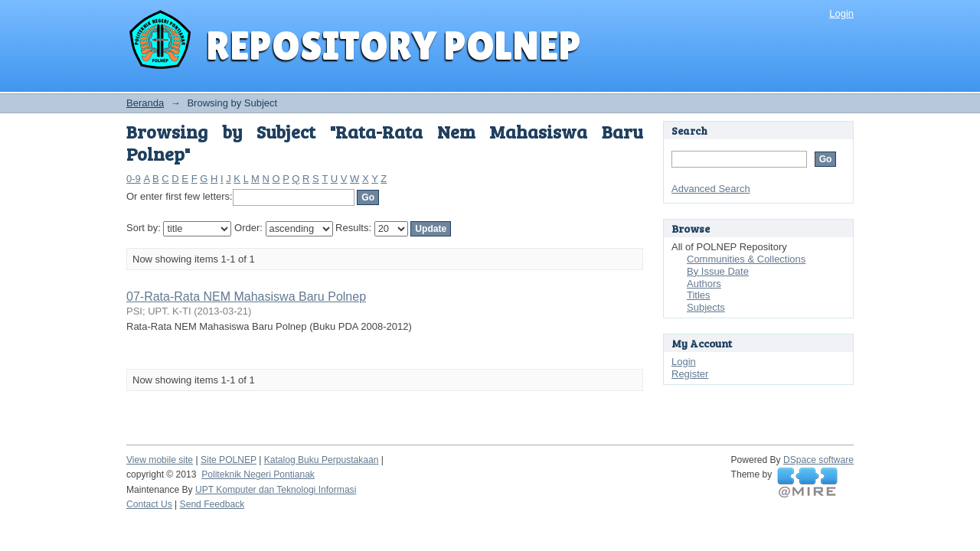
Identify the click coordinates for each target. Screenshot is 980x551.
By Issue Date (718, 271)
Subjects (706, 307)
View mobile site (160, 460)
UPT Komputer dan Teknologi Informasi (276, 490)
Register (690, 374)
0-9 (134, 179)
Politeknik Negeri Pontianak (258, 474)
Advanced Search (711, 189)
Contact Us (149, 504)
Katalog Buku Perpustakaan (322, 460)
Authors (704, 284)
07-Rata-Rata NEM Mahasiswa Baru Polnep (246, 297)
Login (841, 13)
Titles (699, 295)
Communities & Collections (746, 259)
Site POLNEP (229, 460)
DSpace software (818, 460)
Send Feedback (212, 504)
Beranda (145, 103)
